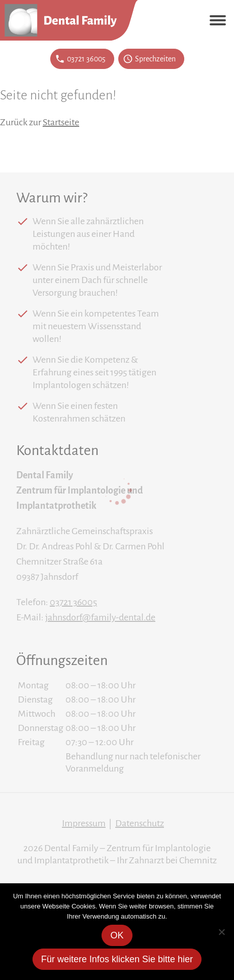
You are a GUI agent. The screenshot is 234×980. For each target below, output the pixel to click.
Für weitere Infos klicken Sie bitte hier (117, 959)
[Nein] (221, 932)
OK (117, 935)
